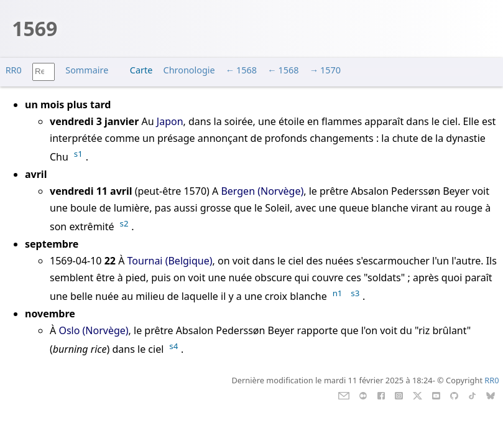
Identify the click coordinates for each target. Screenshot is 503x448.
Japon (170, 121)
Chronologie (189, 70)
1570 (330, 70)
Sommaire (87, 70)
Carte (141, 70)
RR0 (14, 70)
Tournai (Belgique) (170, 261)
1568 (247, 70)
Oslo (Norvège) (93, 330)
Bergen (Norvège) (262, 191)
